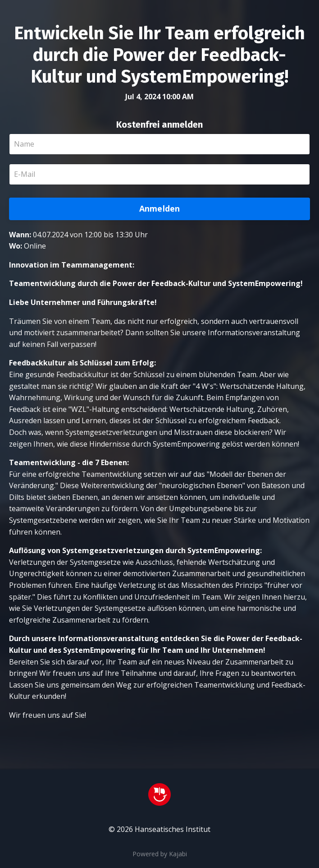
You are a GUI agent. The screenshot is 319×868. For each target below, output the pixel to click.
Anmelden (160, 208)
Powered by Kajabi (160, 854)
